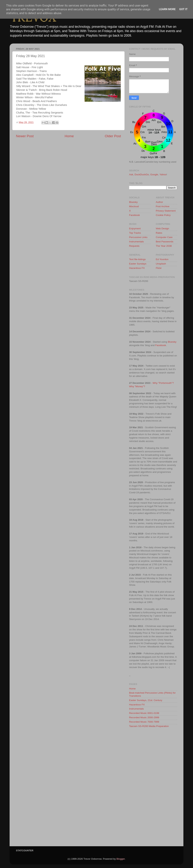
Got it (183, 9)
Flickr (159, 268)
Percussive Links (138, 237)
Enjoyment (135, 229)
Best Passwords (165, 242)
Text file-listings (137, 259)
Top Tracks (135, 233)
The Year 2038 (164, 246)
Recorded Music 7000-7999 (144, 722)
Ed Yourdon (162, 259)
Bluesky (133, 202)
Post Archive (163, 206)
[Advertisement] (153, 788)
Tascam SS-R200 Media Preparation (149, 726)
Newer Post (25, 136)
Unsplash (161, 264)
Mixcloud (134, 206)
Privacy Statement (166, 211)
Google (154, 174)
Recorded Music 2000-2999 (144, 717)
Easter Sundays (138, 264)
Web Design (162, 229)
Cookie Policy (163, 215)
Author (160, 202)
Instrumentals (136, 242)
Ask (131, 174)
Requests (134, 246)
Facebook (134, 215)
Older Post (113, 136)
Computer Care (164, 237)
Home (69, 136)
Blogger (121, 859)
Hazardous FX (137, 268)
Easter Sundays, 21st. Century (146, 700)
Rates (159, 233)
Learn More (167, 9)
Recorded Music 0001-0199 (144, 713)
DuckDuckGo (142, 174)
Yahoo (163, 174)
